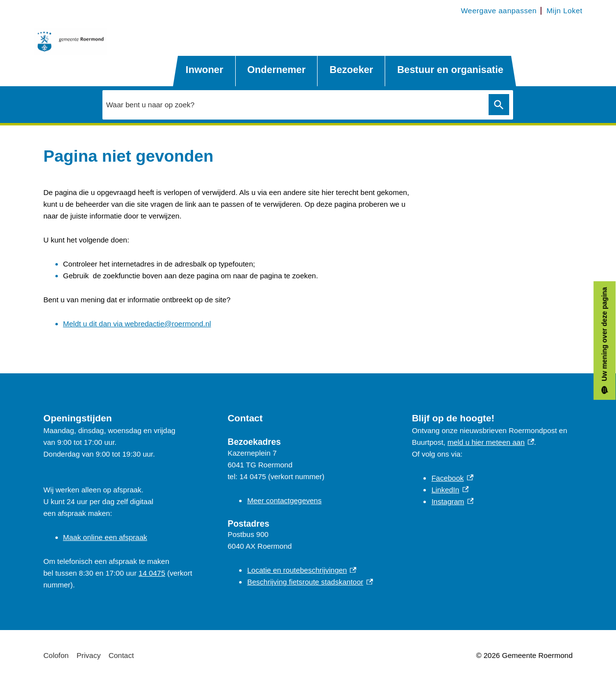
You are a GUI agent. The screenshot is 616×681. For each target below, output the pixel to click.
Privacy (88, 655)
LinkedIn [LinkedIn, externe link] (450, 490)
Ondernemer (277, 70)
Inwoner (205, 70)
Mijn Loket (564, 11)
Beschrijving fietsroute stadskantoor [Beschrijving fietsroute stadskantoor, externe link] (310, 582)
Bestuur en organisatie (450, 70)
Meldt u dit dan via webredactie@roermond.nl (137, 324)
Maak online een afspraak (105, 537)
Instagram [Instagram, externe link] (452, 501)
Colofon (56, 655)
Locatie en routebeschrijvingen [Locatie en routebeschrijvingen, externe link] (302, 570)
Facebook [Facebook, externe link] (452, 478)
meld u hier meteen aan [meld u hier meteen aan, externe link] (491, 442)
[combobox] (293, 104)
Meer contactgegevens (284, 500)
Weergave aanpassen (499, 11)
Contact (121, 655)
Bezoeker (351, 70)
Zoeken (499, 105)
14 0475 (152, 573)
